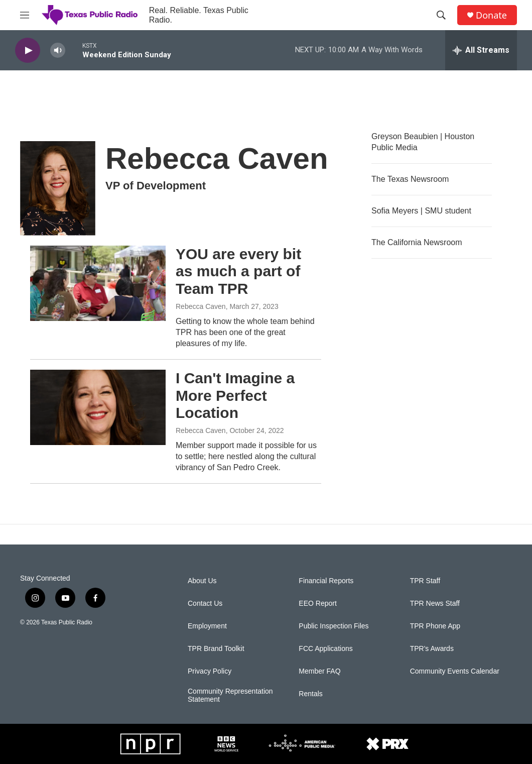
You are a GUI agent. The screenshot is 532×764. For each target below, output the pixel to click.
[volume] (58, 50)
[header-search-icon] (441, 15)
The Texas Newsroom (410, 179)
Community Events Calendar (455, 671)
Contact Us (205, 604)
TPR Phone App (435, 626)
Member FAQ (319, 671)
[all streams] (481, 50)
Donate (491, 15)
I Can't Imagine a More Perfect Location (235, 396)
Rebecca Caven (201, 306)
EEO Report (317, 604)
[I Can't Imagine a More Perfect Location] (98, 407)
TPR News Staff (435, 604)
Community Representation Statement (230, 695)
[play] (28, 50)
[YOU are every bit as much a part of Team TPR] (98, 283)
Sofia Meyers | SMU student (421, 211)
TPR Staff (425, 581)
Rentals (310, 694)
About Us (202, 581)
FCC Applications (325, 649)
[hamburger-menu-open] (25, 15)
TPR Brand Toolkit (216, 649)
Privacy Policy (210, 671)
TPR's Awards (432, 649)
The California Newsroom (417, 242)
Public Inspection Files (334, 626)
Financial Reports (326, 581)
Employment (207, 626)
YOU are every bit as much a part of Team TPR (238, 271)
